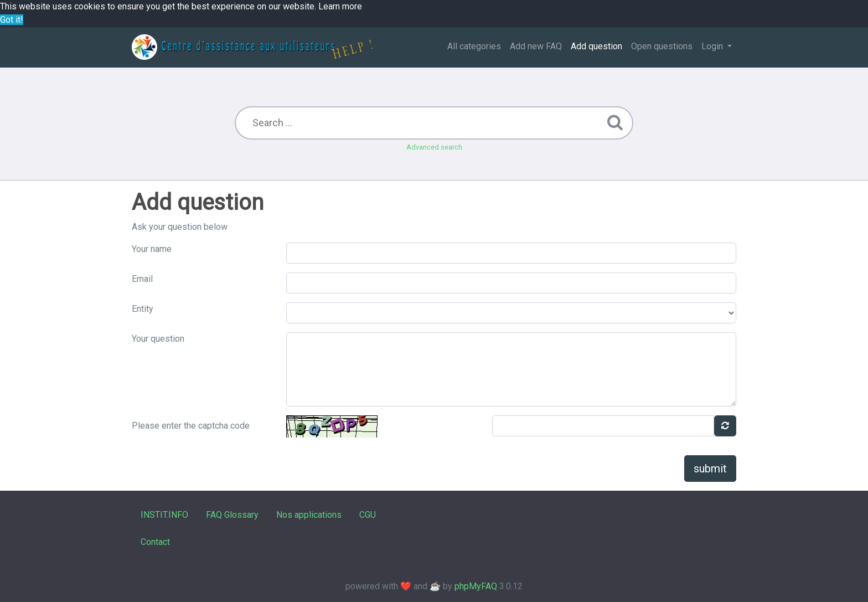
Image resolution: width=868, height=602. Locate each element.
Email (142, 279)
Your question (158, 339)
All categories (474, 46)
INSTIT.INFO (164, 515)
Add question (596, 46)
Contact (155, 542)
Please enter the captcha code (191, 426)
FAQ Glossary (232, 515)
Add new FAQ (536, 46)
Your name (152, 249)
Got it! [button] (12, 20)
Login (713, 46)
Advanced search (434, 147)
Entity (143, 309)
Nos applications (309, 515)
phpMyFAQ (476, 586)
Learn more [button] (340, 6)
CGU (368, 515)
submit (710, 469)
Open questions (662, 46)
